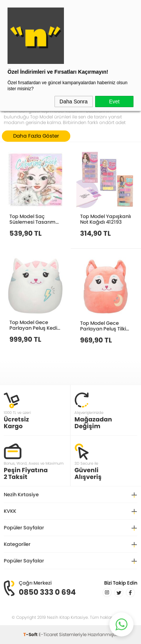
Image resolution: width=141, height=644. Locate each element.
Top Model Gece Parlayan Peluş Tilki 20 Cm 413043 (103, 326)
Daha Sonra (74, 102)
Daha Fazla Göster (36, 136)
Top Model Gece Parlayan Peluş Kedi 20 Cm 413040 (33, 325)
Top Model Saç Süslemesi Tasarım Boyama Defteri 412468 (33, 219)
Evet (114, 102)
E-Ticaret (48, 634)
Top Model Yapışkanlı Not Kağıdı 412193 (105, 219)
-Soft (31, 634)
